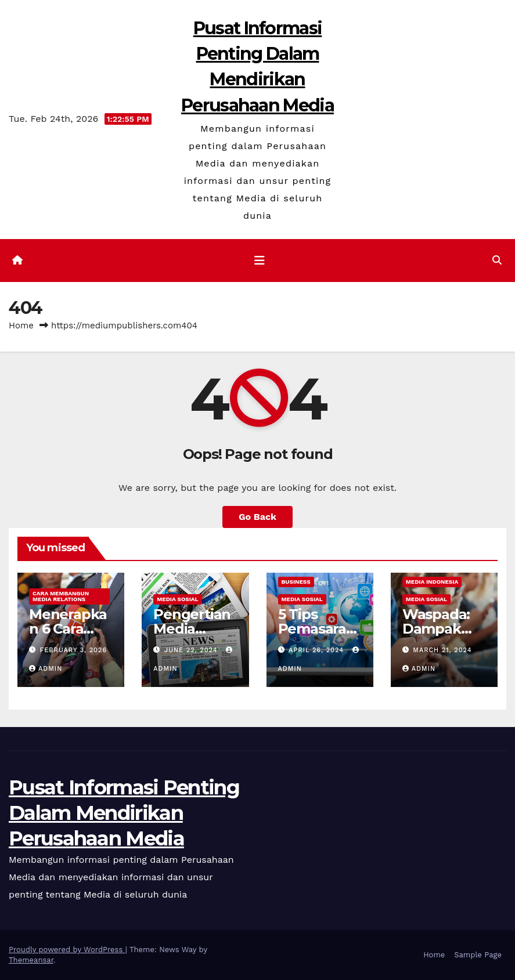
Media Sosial (177, 599)
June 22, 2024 (192, 650)
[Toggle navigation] (260, 261)
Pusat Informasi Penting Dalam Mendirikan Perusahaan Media (124, 813)
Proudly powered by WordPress (67, 950)
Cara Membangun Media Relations (61, 596)
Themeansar (31, 960)
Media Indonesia (432, 582)
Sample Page (478, 955)
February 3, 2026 (74, 650)
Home (21, 326)
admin (46, 669)
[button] (497, 260)
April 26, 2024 (318, 650)
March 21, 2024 (442, 650)
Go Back (257, 517)
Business (296, 582)
